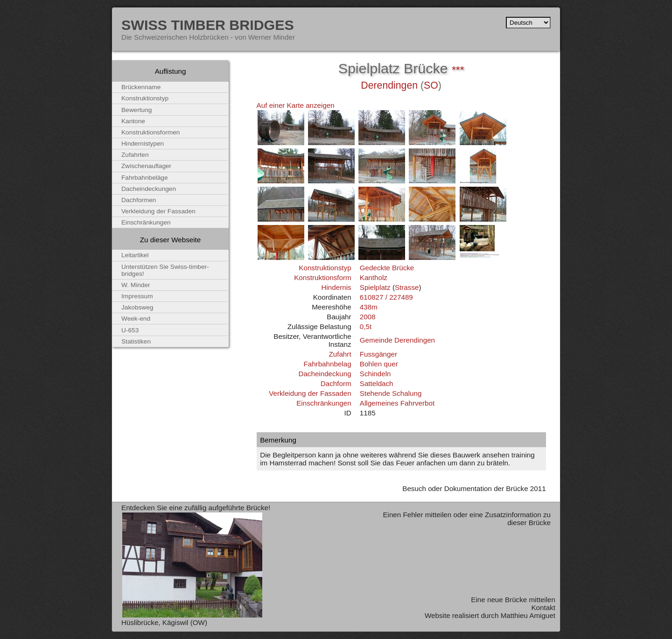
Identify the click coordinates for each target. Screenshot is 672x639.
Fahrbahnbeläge (145, 178)
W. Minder (136, 285)
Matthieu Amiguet (528, 615)
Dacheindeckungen (149, 189)
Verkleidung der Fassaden (310, 393)
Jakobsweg (137, 307)
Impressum (137, 296)
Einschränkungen (324, 403)
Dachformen (139, 200)
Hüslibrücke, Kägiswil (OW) (164, 622)
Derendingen (389, 85)
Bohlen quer (379, 364)
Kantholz (374, 277)
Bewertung (136, 110)
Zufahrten (135, 155)
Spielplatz (375, 287)
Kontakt (543, 607)
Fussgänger (378, 354)
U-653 (130, 330)
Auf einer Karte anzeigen (296, 105)
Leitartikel (135, 255)
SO (431, 85)
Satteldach (377, 383)
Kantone (133, 121)
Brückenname (141, 87)
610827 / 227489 (386, 297)
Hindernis (336, 287)
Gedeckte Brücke (387, 268)
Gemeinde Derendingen (397, 340)
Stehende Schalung (391, 393)
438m (369, 307)
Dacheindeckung (325, 374)
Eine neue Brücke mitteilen (513, 600)
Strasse (407, 287)
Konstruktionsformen (150, 132)
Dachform (336, 383)
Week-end (136, 319)
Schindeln (375, 374)
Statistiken (136, 341)
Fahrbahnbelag (327, 364)
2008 (368, 317)
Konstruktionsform (322, 277)
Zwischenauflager (146, 166)
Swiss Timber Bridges (208, 25)
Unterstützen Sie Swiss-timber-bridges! (165, 270)
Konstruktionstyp (325, 268)
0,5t (366, 327)
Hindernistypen (143, 144)
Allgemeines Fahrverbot (397, 403)
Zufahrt (340, 354)
